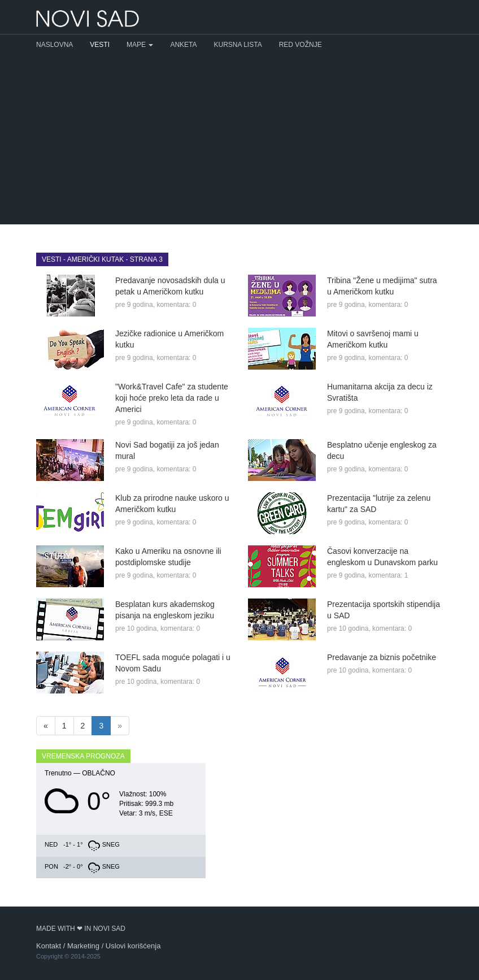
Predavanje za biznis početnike (382, 657)
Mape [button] (140, 45)
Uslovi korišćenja (133, 946)
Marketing (83, 946)
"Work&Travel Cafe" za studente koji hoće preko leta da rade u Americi (172, 398)
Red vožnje (301, 45)
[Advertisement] (239, 140)
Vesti (100, 45)
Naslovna (55, 45)
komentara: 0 (176, 305)
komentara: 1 (388, 575)
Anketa (183, 45)
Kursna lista (238, 45)
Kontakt (49, 946)
